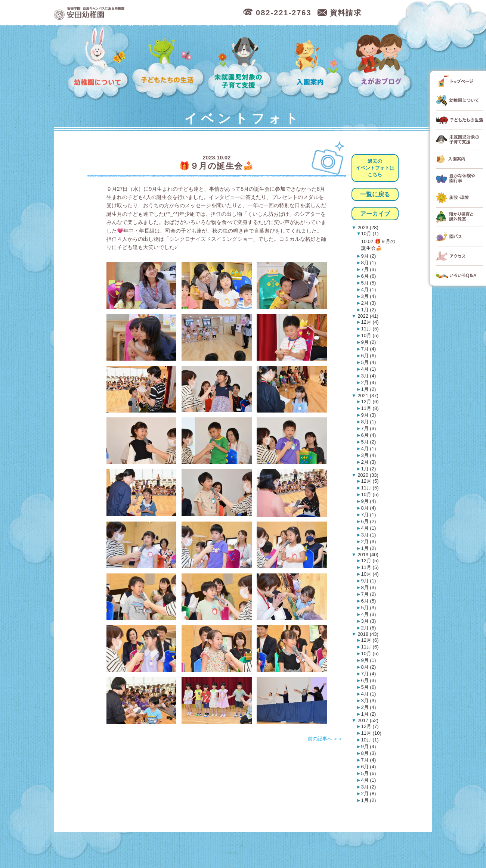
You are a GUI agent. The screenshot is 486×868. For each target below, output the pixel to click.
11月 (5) (370, 329)
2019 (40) (367, 555)
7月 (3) (369, 269)
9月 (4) (369, 501)
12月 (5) (370, 481)
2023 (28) (367, 228)
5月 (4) (369, 362)
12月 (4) (370, 322)
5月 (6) (369, 687)
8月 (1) (369, 263)
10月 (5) (370, 335)
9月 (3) (369, 415)
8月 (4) (369, 508)
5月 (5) (369, 283)
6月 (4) (369, 435)
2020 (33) (367, 475)
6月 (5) (369, 601)
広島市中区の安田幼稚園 (129, 13)
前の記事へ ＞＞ (326, 739)
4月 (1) (369, 290)
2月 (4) (369, 382)
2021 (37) (367, 396)
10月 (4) (370, 574)
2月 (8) (369, 794)
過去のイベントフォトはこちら (375, 168)
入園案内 (311, 64)
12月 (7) (370, 726)
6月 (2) (369, 521)
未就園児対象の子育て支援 (241, 64)
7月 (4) (369, 349)
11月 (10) (371, 733)
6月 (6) (369, 276)
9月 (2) (369, 256)
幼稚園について (98, 64)
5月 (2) (369, 442)
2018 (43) (367, 634)
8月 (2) (369, 667)
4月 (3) (369, 614)
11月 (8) (370, 408)
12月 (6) (370, 402)
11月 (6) (370, 647)
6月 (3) (369, 680)
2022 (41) (367, 316)
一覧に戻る (375, 194)
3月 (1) (369, 535)
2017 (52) (367, 720)
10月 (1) (370, 234)
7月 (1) (369, 515)
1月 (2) (369, 310)
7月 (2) (369, 594)
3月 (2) (369, 787)
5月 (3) (369, 608)
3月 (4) (369, 296)
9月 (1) (369, 581)
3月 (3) (369, 621)
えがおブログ (381, 64)
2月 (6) (369, 628)
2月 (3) (369, 303)
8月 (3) (369, 587)
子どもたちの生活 (168, 64)
